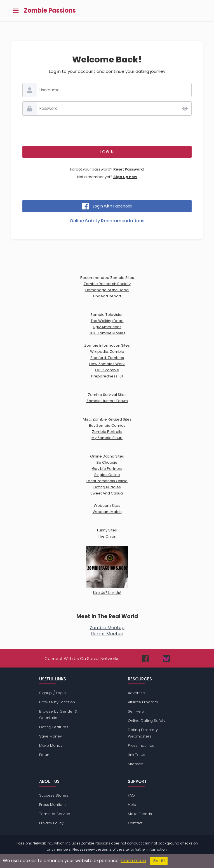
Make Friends (140, 814)
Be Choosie (107, 462)
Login (61, 693)
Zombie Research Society (107, 284)
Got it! (159, 861)
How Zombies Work (107, 364)
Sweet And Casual (107, 493)
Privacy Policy (51, 823)
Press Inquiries (141, 746)
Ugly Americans (107, 327)
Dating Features (54, 727)
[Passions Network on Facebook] (145, 658)
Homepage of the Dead (107, 290)
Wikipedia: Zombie (107, 352)
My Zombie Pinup (107, 438)
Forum (45, 755)
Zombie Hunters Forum (107, 401)
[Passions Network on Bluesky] (166, 658)
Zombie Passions (50, 11)
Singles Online (107, 475)
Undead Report (107, 296)
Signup (45, 693)
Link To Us (137, 755)
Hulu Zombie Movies (107, 333)
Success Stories (54, 795)
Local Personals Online (107, 481)
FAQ (131, 795)
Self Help (136, 711)
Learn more (133, 861)
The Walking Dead (107, 321)
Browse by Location (57, 702)
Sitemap (136, 764)
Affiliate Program (143, 702)
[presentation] (107, 131)
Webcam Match (107, 512)
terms (107, 849)
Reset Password (129, 169)
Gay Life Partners (107, 469)
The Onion (107, 536)
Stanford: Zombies (107, 358)
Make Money (51, 746)
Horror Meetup (107, 634)
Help (132, 805)
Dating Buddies (107, 487)
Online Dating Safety (147, 721)
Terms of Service (55, 814)
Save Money (50, 736)
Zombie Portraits (107, 432)
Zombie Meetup (107, 628)
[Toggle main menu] (16, 11)
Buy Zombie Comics (107, 425)
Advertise (136, 693)
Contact (135, 823)
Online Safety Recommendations (107, 221)
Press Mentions (53, 805)
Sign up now (125, 177)
